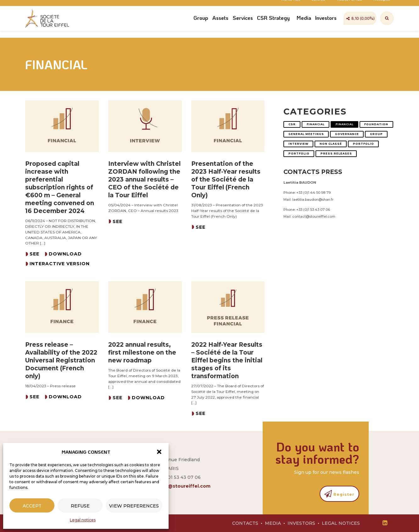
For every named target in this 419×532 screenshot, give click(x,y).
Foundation (376, 124)
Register (339, 494)
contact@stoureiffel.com (314, 216)
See (34, 254)
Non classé (331, 144)
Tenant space (349, 6)
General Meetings (306, 134)
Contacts (245, 523)
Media (304, 26)
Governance (347, 134)
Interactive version (60, 264)
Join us (318, 6)
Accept (32, 506)
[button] (159, 452)
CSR (292, 124)
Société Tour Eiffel (49, 27)
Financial (316, 124)
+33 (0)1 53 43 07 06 (313, 210)
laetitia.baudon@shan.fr (313, 199)
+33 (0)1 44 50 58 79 (313, 193)
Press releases (336, 154)
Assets (220, 26)
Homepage (291, 6)
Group (201, 26)
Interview (299, 144)
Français (382, 6)
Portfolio (363, 144)
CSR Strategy (273, 26)
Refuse (80, 506)
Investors (326, 26)
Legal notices (83, 520)
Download (65, 254)
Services (243, 26)
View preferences (134, 506)
